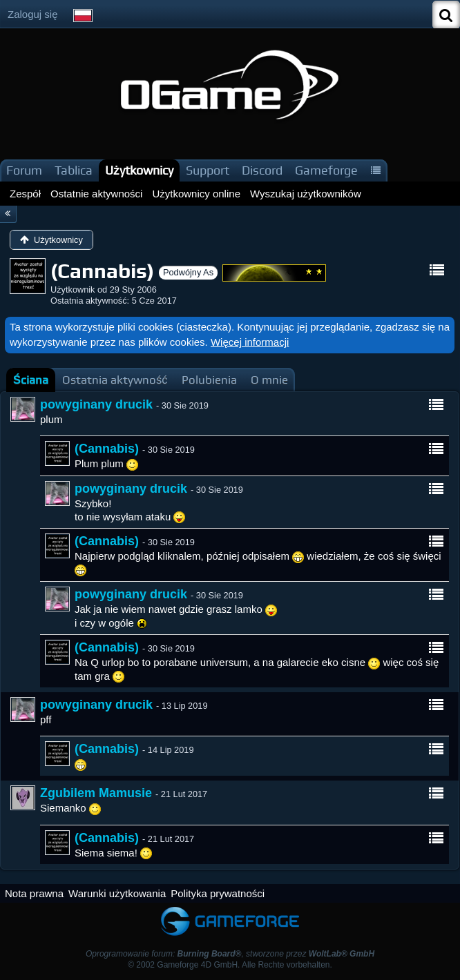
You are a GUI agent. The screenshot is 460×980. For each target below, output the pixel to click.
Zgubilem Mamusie (96, 793)
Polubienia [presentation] (209, 380)
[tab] (31, 380)
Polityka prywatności (218, 893)
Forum (24, 170)
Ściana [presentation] (31, 380)
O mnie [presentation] (269, 380)
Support (208, 170)
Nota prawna (34, 893)
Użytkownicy (139, 170)
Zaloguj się (33, 14)
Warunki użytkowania (117, 893)
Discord (262, 170)
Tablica (74, 170)
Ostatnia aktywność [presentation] (115, 380)
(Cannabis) (107, 449)
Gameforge (326, 170)
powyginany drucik (96, 404)
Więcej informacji (250, 342)
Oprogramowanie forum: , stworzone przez (230, 954)
